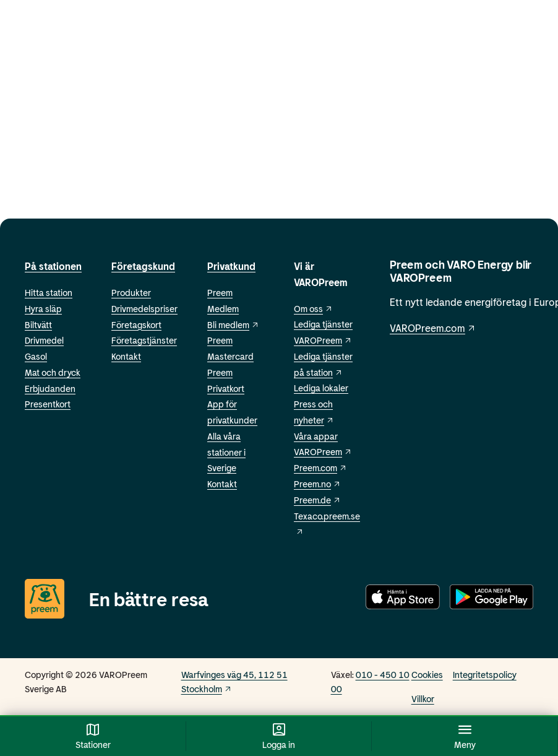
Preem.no (317, 484)
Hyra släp (43, 309)
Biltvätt (38, 325)
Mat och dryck (53, 372)
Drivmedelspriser (144, 309)
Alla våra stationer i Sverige (226, 452)
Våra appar (316, 436)
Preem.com (320, 468)
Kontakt (126, 356)
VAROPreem (323, 452)
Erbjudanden (50, 389)
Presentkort (48, 404)
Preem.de (317, 500)
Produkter (131, 293)
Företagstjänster (144, 340)
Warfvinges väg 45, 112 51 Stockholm (234, 682)
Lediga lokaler (321, 388)
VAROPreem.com (433, 328)
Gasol (36, 356)
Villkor (423, 699)
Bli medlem (233, 325)
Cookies (427, 675)
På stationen (53, 266)
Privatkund (231, 266)
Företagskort (136, 325)
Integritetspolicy (485, 675)
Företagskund (143, 266)
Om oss (313, 309)
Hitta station (49, 293)
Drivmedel (44, 340)
